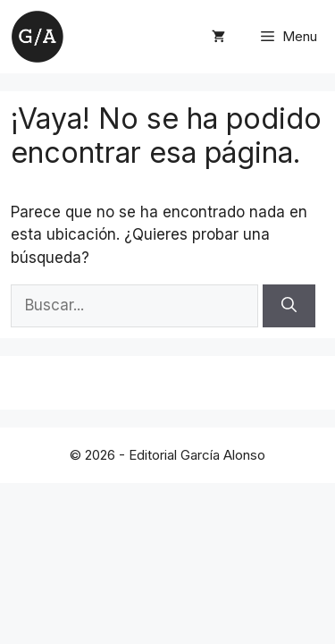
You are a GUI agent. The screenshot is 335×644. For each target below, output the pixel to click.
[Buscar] (289, 306)
